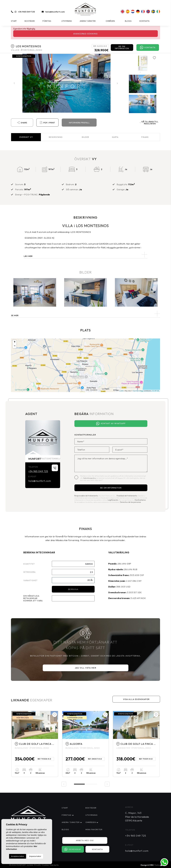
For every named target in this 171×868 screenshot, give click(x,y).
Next (118, 83)
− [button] (15, 346)
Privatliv (38, 865)
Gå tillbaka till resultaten (149, 123)
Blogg (128, 21)
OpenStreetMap (138, 391)
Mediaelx (158, 865)
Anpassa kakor (35, 856)
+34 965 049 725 (26, 12)
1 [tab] (79, 784)
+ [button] (15, 342)
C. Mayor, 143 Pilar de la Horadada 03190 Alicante (137, 817)
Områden (110, 21)
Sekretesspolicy (90, 478)
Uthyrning (67, 21)
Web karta (54, 865)
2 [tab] (92, 784)
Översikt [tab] (26, 137)
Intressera (29, 572)
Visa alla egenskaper (136, 699)
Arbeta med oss (85, 840)
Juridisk (30, 865)
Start (14, 21)
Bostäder (30, 21)
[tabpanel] (35, 744)
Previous (14, 83)
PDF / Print (47, 123)
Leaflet (121, 391)
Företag (47, 21)
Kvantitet (29, 564)
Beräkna (73, 589)
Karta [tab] (115, 137)
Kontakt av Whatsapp (111, 424)
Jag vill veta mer (86, 668)
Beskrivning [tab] (56, 137)
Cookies (45, 865)
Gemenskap (73, 849)
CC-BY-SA (156, 391)
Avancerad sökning (86, 34)
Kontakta (144, 21)
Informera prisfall (79, 123)
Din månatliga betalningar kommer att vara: (33, 598)
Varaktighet (30, 580)
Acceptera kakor (18, 856)
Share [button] (22, 123)
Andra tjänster (88, 21)
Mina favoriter (94, 829)
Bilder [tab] (85, 137)
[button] (85, 314)
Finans (145, 137)
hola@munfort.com (55, 12)
